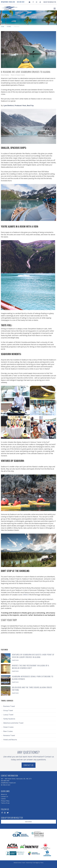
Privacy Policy (5, 801)
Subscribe (28, 822)
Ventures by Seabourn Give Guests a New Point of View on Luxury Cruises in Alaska (33, 656)
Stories (9, 27)
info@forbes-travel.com (8, 2)
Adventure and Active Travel (13, 723)
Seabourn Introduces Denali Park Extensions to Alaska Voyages (33, 678)
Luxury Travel (8, 715)
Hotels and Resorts (10, 740)
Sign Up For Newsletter (50, 2)
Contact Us (29, 765)
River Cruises (8, 731)
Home (3, 27)
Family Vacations (9, 719)
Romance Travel (9, 735)
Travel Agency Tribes (38, 863)
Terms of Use (5, 803)
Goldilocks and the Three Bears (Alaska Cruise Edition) (32, 689)
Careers (3, 799)
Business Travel (9, 706)
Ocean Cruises (8, 727)
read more (15, 660)
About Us (4, 794)
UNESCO (26, 595)
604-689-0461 (21, 2)
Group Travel (8, 710)
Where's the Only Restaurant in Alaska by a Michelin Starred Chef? (30, 667)
